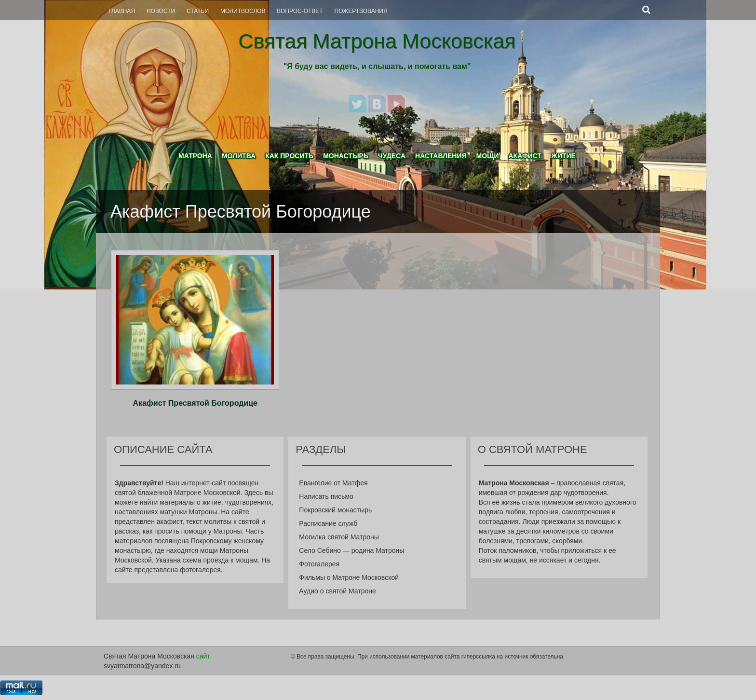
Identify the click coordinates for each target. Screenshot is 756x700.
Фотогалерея (319, 564)
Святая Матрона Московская (377, 41)
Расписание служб (328, 523)
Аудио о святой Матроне (337, 591)
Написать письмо (326, 496)
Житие (563, 156)
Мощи (488, 156)
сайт (203, 656)
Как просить (289, 156)
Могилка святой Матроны (339, 537)
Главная (122, 11)
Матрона (195, 156)
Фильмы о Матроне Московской (349, 577)
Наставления (441, 156)
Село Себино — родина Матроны (351, 550)
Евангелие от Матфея (333, 483)
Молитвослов (243, 11)
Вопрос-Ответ (300, 11)
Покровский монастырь (335, 510)
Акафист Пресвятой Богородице (195, 403)
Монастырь (346, 156)
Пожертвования (361, 11)
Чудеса (392, 156)
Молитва (239, 156)
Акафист (525, 156)
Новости (161, 11)
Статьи (198, 11)
